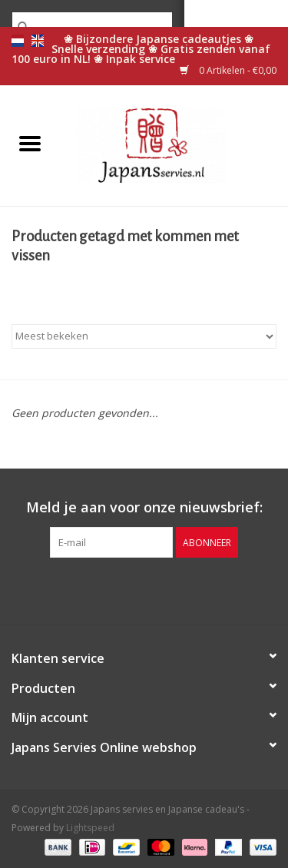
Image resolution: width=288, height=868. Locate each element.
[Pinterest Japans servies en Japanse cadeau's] (158, 589)
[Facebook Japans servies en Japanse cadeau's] (103, 589)
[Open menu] (30, 143)
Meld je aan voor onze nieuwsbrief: (144, 507)
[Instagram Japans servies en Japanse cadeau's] (186, 589)
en (38, 41)
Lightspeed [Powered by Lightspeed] (90, 828)
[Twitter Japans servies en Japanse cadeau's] (131, 589)
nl (18, 41)
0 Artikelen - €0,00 (228, 70)
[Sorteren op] (144, 336)
